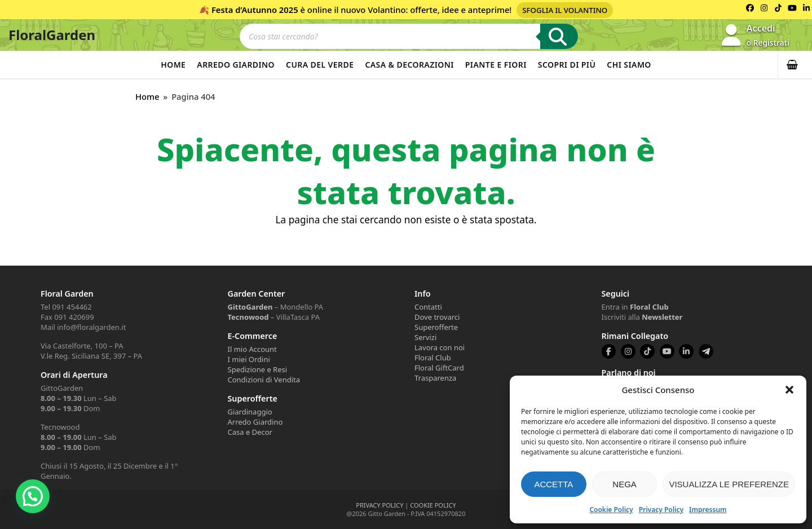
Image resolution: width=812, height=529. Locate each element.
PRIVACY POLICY (379, 505)
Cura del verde (320, 65)
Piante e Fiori (496, 65)
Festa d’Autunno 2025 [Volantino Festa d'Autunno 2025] (255, 10)
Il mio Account (252, 349)
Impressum (708, 510)
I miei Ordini (249, 359)
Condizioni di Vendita (264, 380)
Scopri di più (567, 65)
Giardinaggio (250, 412)
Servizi (425, 337)
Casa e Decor (250, 432)
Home (173, 65)
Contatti (428, 307)
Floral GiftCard (439, 368)
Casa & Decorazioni (409, 65)
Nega (625, 484)
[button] (789, 390)
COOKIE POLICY (433, 505)
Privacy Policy (661, 510)
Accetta (553, 484)
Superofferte (436, 327)
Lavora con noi (440, 347)
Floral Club (433, 358)
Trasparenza (435, 378)
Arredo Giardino (236, 65)
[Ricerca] (559, 36)
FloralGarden (52, 35)
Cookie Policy (611, 510)
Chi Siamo (629, 65)
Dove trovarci (437, 317)
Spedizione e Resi (258, 369)
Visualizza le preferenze (729, 484)
